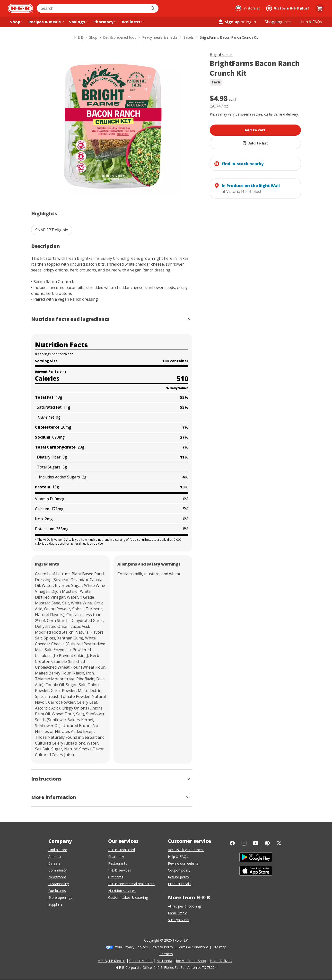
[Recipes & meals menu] (46, 22)
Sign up (229, 22)
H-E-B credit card (122, 850)
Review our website (183, 863)
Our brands (57, 891)
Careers (54, 863)
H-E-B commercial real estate (131, 884)
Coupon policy (179, 870)
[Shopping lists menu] (278, 22)
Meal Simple (178, 913)
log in (251, 22)
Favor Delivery (221, 961)
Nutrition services (122, 891)
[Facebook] (232, 843)
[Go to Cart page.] (320, 8)
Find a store (58, 850)
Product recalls (180, 884)
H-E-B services (120, 870)
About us (55, 857)
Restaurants (118, 863)
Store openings (60, 897)
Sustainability (59, 884)
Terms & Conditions (193, 947)
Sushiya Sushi (179, 920)
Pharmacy (116, 857)
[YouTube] (256, 843)
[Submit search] (153, 8)
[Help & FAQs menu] (311, 22)
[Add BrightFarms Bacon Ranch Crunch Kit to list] (255, 143)
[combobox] (92, 8)
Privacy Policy (162, 947)
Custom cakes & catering (128, 897)
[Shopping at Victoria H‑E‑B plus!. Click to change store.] (288, 8)
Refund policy (179, 877)
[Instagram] (244, 843)
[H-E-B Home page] (20, 8)
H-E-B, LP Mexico (112, 961)
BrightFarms (221, 54)
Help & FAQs (178, 857)
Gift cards (116, 877)
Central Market (141, 961)
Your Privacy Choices (131, 947)
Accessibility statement (186, 850)
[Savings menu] (78, 22)
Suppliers (55, 904)
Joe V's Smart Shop (191, 961)
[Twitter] (279, 843)
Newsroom (57, 877)
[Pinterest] (267, 843)
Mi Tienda (164, 961)
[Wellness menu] (132, 22)
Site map (219, 947)
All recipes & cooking (184, 906)
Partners (166, 954)
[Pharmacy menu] (104, 22)
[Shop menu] (16, 22)
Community (57, 870)
